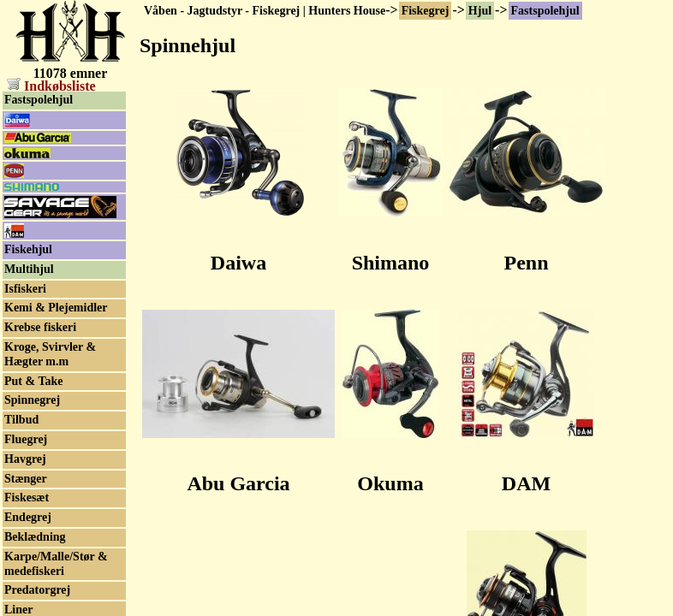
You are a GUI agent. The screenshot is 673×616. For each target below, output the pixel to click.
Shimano (391, 263)
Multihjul (29, 269)
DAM (526, 483)
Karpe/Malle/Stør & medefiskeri (56, 564)
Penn (526, 263)
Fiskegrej (426, 11)
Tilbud (21, 420)
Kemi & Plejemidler (56, 308)
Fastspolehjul (545, 11)
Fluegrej (26, 439)
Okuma (390, 483)
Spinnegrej (32, 400)
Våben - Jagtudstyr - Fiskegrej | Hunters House (265, 11)
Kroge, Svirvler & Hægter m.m (50, 354)
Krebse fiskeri (40, 327)
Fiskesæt (27, 498)
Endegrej (28, 517)
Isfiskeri (25, 289)
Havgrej (25, 459)
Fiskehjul (28, 249)
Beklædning (35, 537)
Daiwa (238, 263)
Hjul (480, 11)
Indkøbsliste (51, 86)
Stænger (26, 479)
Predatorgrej (37, 590)
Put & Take (33, 381)
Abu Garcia (238, 483)
